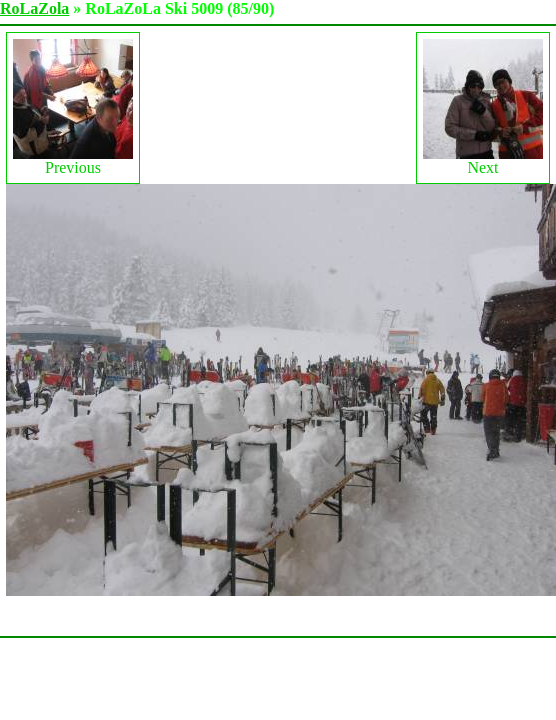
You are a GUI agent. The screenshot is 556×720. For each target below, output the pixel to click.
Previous (73, 107)
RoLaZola (34, 8)
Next (483, 107)
